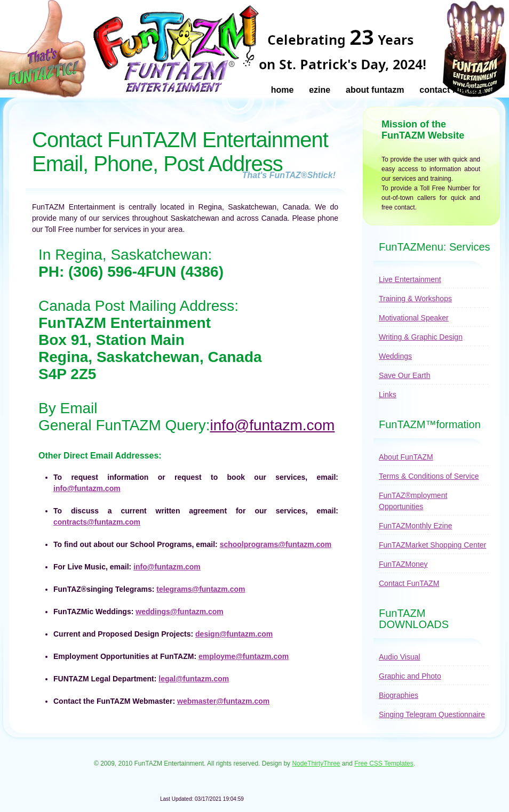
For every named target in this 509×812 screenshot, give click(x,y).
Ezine (320, 90)
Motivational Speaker (414, 318)
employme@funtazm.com (244, 656)
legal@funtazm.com (194, 679)
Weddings (395, 356)
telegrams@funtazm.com (201, 589)
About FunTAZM (375, 90)
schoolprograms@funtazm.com (276, 544)
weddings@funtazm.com (180, 612)
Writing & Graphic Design (421, 337)
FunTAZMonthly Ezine (415, 526)
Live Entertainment (410, 279)
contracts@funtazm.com (97, 522)
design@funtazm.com (234, 634)
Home (283, 90)
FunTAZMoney (403, 564)
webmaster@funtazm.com (223, 701)
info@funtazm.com (273, 425)
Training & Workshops (415, 299)
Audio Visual (400, 657)
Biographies (399, 695)
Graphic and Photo (410, 676)
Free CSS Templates (384, 763)
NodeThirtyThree (316, 763)
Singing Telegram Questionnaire (432, 714)
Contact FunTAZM (452, 90)
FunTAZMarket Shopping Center (432, 545)
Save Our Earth (405, 375)
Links (388, 395)
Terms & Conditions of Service (429, 476)
